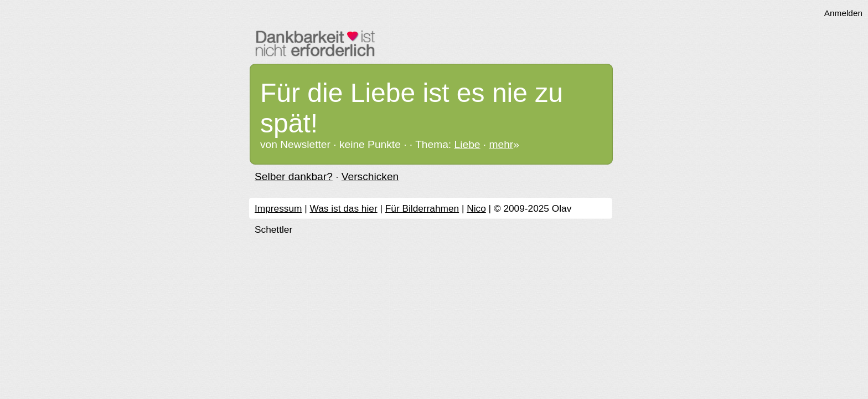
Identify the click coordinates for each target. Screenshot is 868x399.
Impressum (278, 208)
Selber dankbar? (294, 177)
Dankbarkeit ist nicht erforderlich (437, 43)
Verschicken (370, 177)
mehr (501, 144)
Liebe (467, 144)
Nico (476, 208)
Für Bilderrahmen (422, 208)
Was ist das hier (343, 208)
